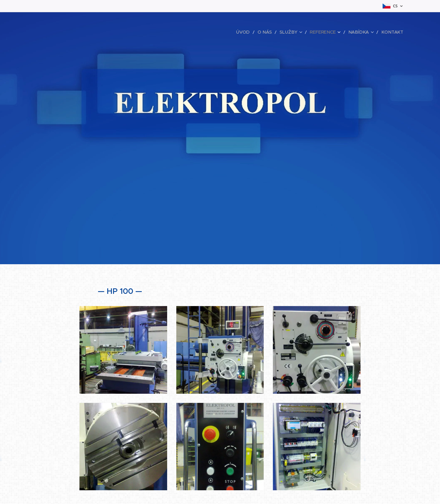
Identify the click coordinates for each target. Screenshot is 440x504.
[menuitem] (255, 32)
